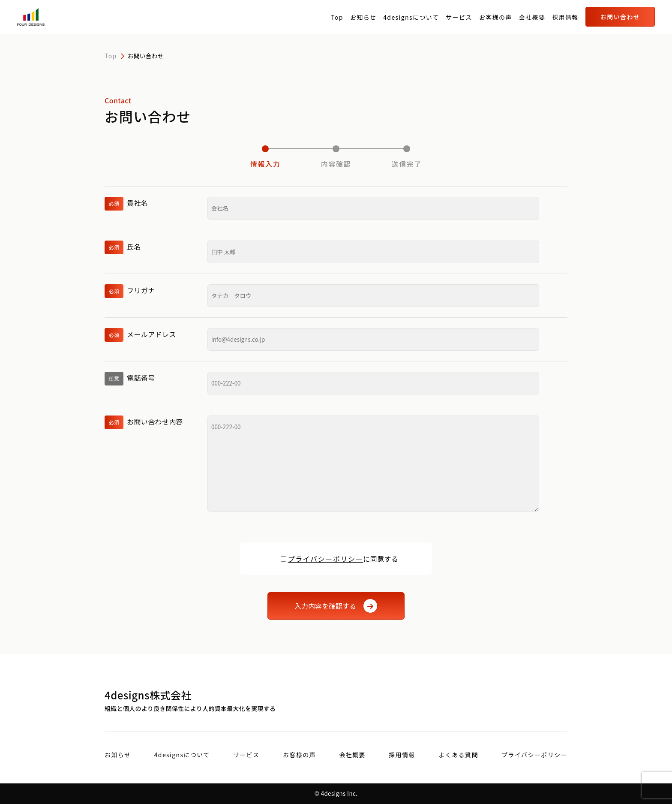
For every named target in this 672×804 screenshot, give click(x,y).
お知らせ (363, 17)
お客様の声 (496, 17)
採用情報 (565, 17)
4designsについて (411, 17)
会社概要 (532, 17)
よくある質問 (458, 755)
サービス (459, 17)
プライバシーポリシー (326, 559)
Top (337, 17)
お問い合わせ (620, 17)
